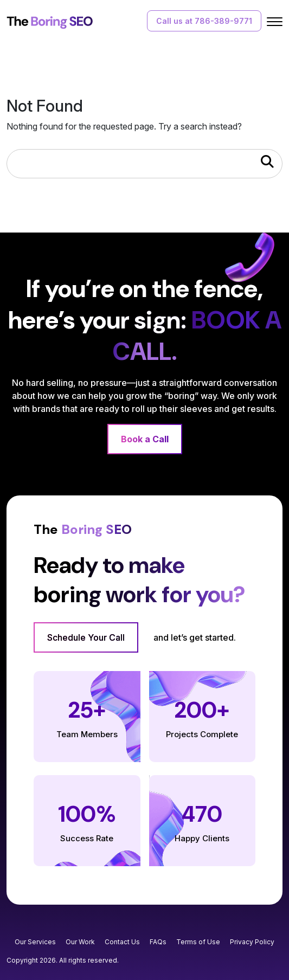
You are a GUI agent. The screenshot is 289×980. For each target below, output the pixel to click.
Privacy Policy (252, 942)
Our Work (80, 942)
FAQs (158, 942)
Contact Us (122, 942)
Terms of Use (198, 942)
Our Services (35, 942)
